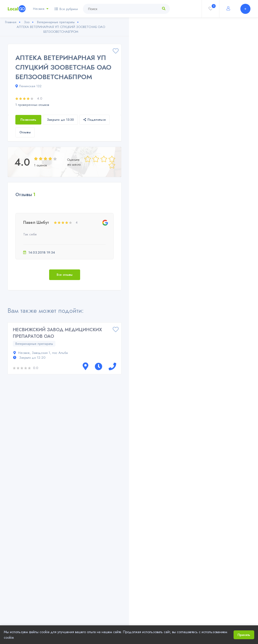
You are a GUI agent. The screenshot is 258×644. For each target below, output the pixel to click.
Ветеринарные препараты (34, 344)
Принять (244, 635)
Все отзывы (65, 275)
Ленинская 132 (28, 86)
